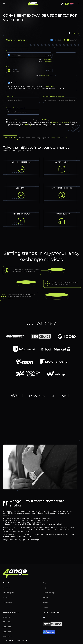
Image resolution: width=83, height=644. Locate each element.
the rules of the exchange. (25, 120)
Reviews (46, 602)
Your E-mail (10, 96)
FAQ (44, 587)
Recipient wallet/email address (53, 96)
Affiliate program (9, 592)
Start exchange (11, 138)
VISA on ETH (7, 632)
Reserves (46, 597)
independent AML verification (61, 122)
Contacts (46, 607)
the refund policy (44, 126)
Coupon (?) (16, 108)
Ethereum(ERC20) (50, 86)
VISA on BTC (7, 627)
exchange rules (56, 138)
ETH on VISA (7, 622)
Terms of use (7, 587)
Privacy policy (8, 602)
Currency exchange (49, 592)
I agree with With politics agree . (30, 120)
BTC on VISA (7, 617)
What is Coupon (19, 108)
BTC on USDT (8, 637)
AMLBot (33, 124)
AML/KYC (46, 120)
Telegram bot (74, 33)
